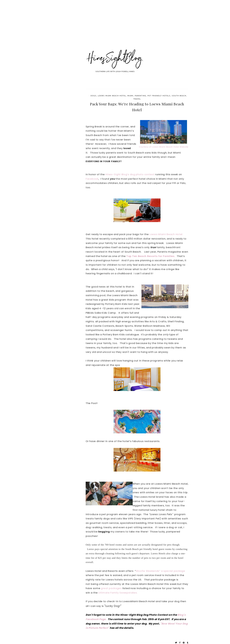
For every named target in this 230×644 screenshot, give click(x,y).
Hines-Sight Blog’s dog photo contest (130, 174)
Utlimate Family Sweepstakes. (118, 593)
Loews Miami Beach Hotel (112, 96)
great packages (111, 588)
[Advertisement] (88, 28)
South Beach (179, 96)
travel (137, 99)
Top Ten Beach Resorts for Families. (151, 256)
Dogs (94, 96)
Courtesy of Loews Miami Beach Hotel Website (164, 147)
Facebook (92, 179)
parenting (141, 96)
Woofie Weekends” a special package (160, 571)
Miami (130, 96)
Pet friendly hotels (159, 96)
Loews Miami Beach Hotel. (166, 234)
